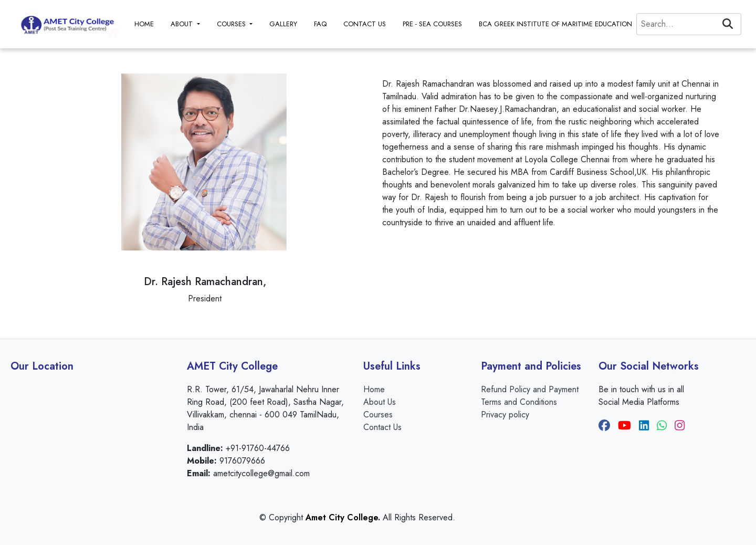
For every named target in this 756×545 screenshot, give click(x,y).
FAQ (320, 24)
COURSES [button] (232, 24)
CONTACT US (365, 24)
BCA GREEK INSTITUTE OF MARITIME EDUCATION (555, 24)
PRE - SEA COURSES (432, 24)
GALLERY (283, 24)
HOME (144, 24)
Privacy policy (505, 415)
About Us (380, 402)
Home (374, 389)
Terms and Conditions (519, 402)
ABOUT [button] (183, 24)
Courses (378, 415)
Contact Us (382, 427)
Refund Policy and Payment (530, 389)
